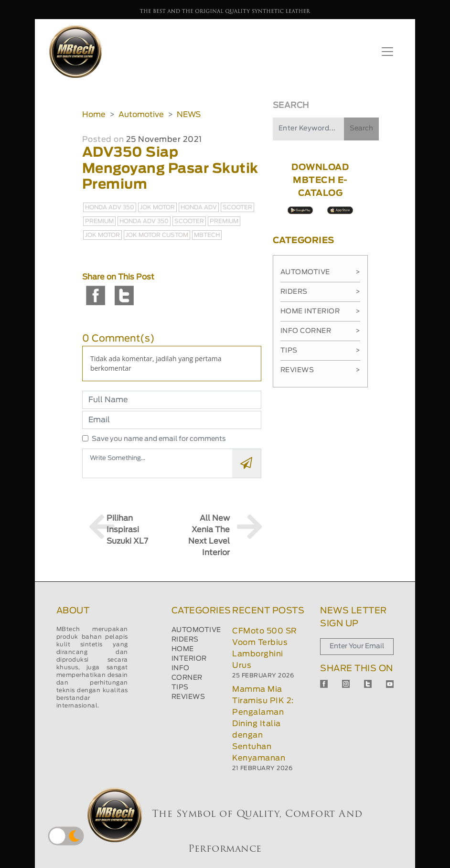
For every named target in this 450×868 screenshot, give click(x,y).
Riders (320, 292)
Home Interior (320, 311)
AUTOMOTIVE (196, 630)
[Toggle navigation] (387, 52)
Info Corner (320, 331)
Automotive (141, 115)
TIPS (180, 687)
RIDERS (185, 640)
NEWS (189, 115)
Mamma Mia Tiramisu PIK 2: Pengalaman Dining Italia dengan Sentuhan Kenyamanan (263, 724)
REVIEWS (188, 697)
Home (94, 115)
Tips (320, 351)
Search (361, 129)
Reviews (320, 370)
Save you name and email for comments (159, 439)
